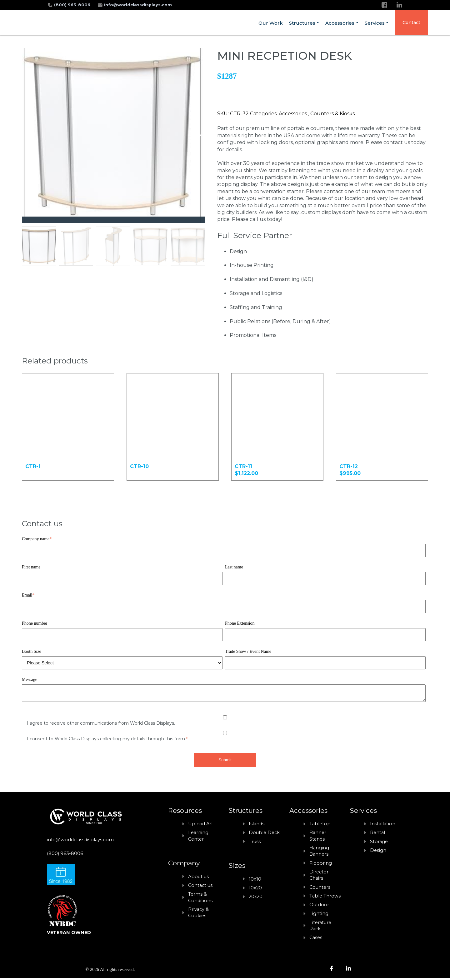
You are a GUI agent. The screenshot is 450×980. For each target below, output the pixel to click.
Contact (411, 22)
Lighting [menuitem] (319, 915)
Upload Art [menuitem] (201, 826)
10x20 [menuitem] (255, 890)
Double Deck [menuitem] (264, 834)
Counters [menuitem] (320, 889)
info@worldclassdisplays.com (138, 5)
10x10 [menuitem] (255, 881)
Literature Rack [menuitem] (320, 927)
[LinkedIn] (399, 5)
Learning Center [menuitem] (198, 837)
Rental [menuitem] (377, 834)
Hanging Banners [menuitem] (319, 853)
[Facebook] (384, 5)
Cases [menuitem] (316, 939)
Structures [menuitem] (302, 23)
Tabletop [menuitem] (320, 826)
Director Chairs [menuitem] (319, 877)
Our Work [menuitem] (271, 23)
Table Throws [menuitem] (325, 898)
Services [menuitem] (375, 23)
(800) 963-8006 (73, 5)
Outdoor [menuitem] (319, 907)
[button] (197, 135)
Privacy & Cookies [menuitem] (198, 914)
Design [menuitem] (378, 852)
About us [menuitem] (198, 878)
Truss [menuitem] (255, 843)
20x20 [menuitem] (256, 898)
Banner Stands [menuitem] (318, 837)
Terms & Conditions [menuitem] (200, 899)
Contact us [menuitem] (200, 887)
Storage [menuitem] (379, 843)
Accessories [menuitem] (340, 23)
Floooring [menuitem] (321, 865)
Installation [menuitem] (383, 826)
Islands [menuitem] (257, 826)
